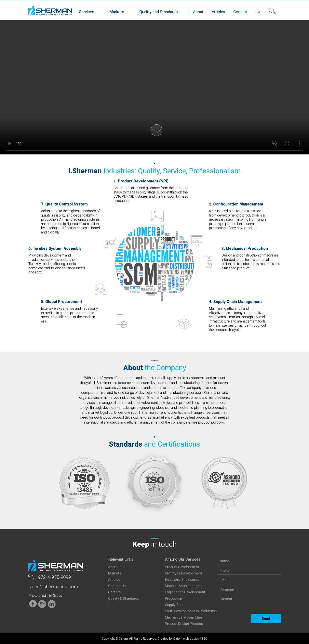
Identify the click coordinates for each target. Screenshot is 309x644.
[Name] (249, 561)
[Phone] (249, 571)
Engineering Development (185, 592)
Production (174, 599)
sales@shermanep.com (53, 587)
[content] (249, 602)
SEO (205, 639)
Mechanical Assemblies (184, 618)
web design (191, 639)
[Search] (272, 11)
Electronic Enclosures (182, 580)
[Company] (249, 590)
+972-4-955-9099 (53, 577)
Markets (115, 573)
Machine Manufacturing (184, 586)
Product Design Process (184, 624)
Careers (114, 592)
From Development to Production (191, 611)
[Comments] (249, 602)
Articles (114, 580)
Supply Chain (175, 605)
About (113, 567)
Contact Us (117, 586)
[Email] (249, 580)
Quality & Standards (124, 599)
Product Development (182, 567)
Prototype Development (183, 573)
